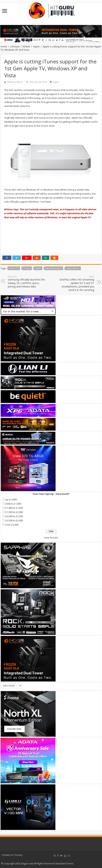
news (38, 268)
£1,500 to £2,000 (14, 512)
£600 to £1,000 (13, 504)
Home (4, 46)
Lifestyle (15, 46)
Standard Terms (65, 863)
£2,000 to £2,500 (14, 516)
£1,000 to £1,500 (14, 508)
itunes (27, 268)
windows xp (73, 268)
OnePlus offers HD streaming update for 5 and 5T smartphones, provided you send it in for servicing (75, 283)
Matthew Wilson (15, 82)
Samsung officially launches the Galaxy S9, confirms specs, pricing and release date (27, 282)
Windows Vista (54, 268)
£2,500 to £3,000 (14, 520)
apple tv (14, 268)
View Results (51, 538)
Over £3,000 (12, 525)
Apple (36, 46)
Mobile (26, 46)
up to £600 (11, 499)
